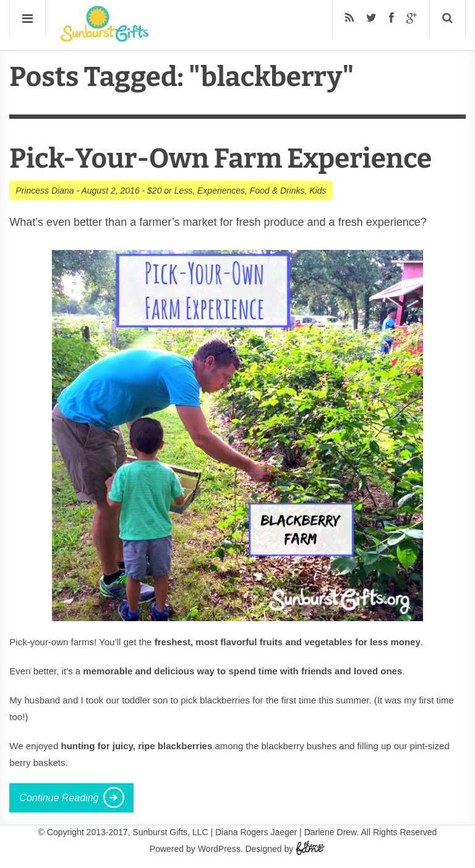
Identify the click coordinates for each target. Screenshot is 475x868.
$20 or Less (170, 191)
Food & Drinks (277, 191)
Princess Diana (45, 191)
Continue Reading (59, 798)
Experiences (221, 191)
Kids (318, 191)
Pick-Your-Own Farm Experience (220, 159)
